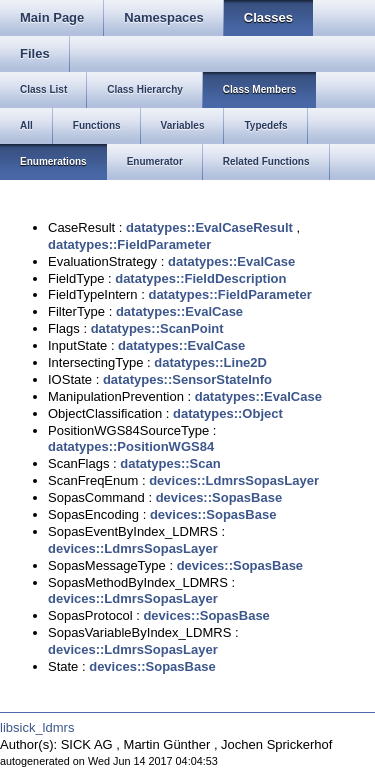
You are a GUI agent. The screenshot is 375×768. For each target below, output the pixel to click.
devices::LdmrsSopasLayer (234, 480)
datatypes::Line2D (210, 362)
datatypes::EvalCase (231, 261)
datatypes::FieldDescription (200, 278)
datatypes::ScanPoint (157, 328)
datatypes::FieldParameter (129, 244)
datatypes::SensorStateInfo (187, 379)
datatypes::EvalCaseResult (209, 227)
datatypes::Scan (170, 463)
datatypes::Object (228, 413)
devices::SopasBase (219, 497)
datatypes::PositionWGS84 (131, 446)
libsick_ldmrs (37, 727)
